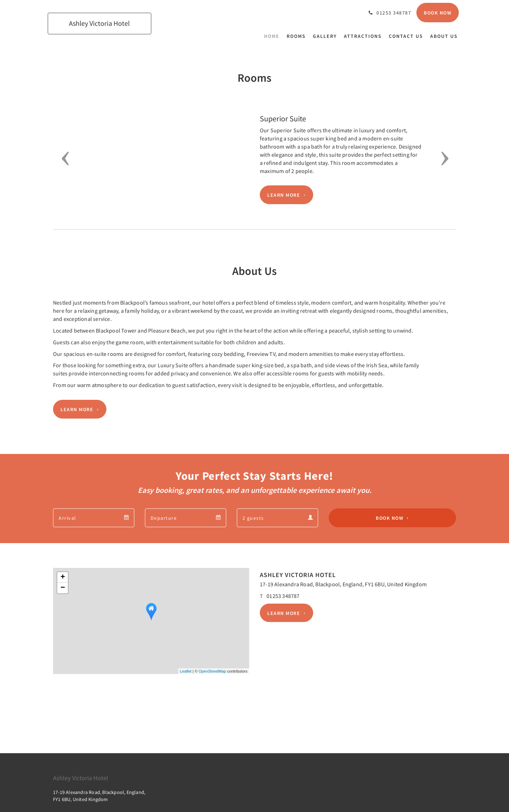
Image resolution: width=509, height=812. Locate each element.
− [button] (63, 588)
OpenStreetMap (212, 671)
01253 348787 (283, 596)
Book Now (390, 518)
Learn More (284, 195)
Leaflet (186, 671)
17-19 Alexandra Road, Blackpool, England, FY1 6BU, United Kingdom (343, 584)
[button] (63, 159)
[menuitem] (274, 36)
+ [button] (63, 577)
